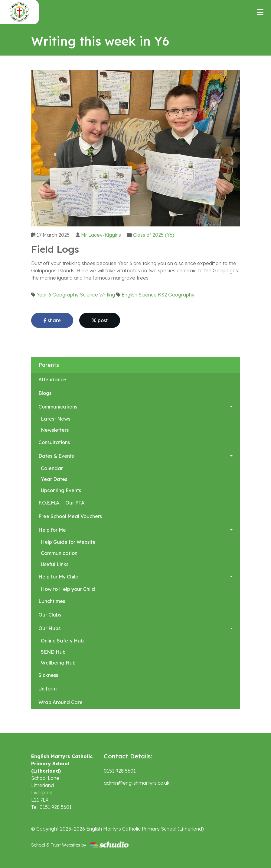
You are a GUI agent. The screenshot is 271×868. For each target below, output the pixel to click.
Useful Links (55, 564)
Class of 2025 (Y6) (154, 235)
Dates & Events (56, 456)
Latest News (56, 419)
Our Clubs (50, 615)
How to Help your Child (68, 589)
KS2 (162, 295)
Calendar (52, 468)
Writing (107, 295)
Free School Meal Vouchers (70, 516)
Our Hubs (49, 628)
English (129, 295)
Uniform (47, 689)
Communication (59, 553)
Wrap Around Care (60, 702)
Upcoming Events (61, 490)
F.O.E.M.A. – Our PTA (61, 503)
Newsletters (55, 430)
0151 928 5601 (120, 771)
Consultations (54, 442)
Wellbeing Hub (58, 663)
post (100, 320)
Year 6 (44, 295)
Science (89, 295)
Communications (58, 407)
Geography (65, 295)
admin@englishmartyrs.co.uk (137, 783)
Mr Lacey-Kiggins (101, 235)
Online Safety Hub (62, 641)
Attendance (52, 380)
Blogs (45, 393)
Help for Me (52, 530)
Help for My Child (59, 577)
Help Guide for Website (68, 542)
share (52, 320)
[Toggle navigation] (260, 12)
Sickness (48, 675)
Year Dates (54, 479)
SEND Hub (53, 652)
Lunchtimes (52, 601)
